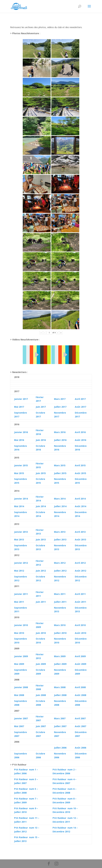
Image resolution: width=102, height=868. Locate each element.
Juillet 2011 (60, 602)
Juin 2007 (41, 726)
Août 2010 (80, 633)
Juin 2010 (41, 633)
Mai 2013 (19, 540)
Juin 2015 (41, 473)
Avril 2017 (80, 399)
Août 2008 (80, 695)
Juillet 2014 (60, 506)
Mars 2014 (60, 499)
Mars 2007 (60, 718)
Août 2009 (80, 664)
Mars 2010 (60, 625)
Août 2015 (80, 473)
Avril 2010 (80, 625)
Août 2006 (80, 748)
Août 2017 (80, 407)
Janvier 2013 (21, 532)
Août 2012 (80, 571)
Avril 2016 (80, 432)
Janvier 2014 (21, 499)
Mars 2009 (60, 656)
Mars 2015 (60, 465)
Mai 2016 (19, 440)
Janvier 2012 (21, 563)
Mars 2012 (60, 563)
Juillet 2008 (60, 695)
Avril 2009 (80, 656)
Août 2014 (80, 506)
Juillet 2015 (60, 473)
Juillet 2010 (60, 633)
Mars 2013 (60, 532)
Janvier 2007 (21, 718)
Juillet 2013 (60, 540)
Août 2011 (80, 602)
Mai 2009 (19, 664)
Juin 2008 (41, 695)
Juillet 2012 (60, 571)
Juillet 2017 (60, 407)
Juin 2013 (41, 540)
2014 (21, 506)
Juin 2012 (41, 571)
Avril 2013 (80, 532)
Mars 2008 (60, 687)
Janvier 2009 (21, 656)
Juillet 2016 (60, 440)
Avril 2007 (80, 718)
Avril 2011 (80, 594)
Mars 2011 (60, 594)
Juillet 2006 (60, 748)
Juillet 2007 (60, 726)
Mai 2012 (19, 571)
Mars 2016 (60, 432)
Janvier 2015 (21, 465)
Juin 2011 (41, 602)
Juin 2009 (41, 664)
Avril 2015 (80, 465)
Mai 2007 (19, 726)
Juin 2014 (41, 506)
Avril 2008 (80, 687)
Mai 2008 (19, 695)
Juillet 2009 (60, 664)
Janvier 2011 (21, 594)
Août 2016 (80, 440)
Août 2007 (80, 726)
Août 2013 (80, 540)
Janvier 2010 (21, 625)
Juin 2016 (41, 440)
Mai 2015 (19, 473)
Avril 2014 (80, 499)
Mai (16, 506)
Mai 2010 (19, 633)
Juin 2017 (41, 407)
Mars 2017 (60, 399)
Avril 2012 (80, 563)
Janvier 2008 (21, 687)
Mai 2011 (19, 602)
